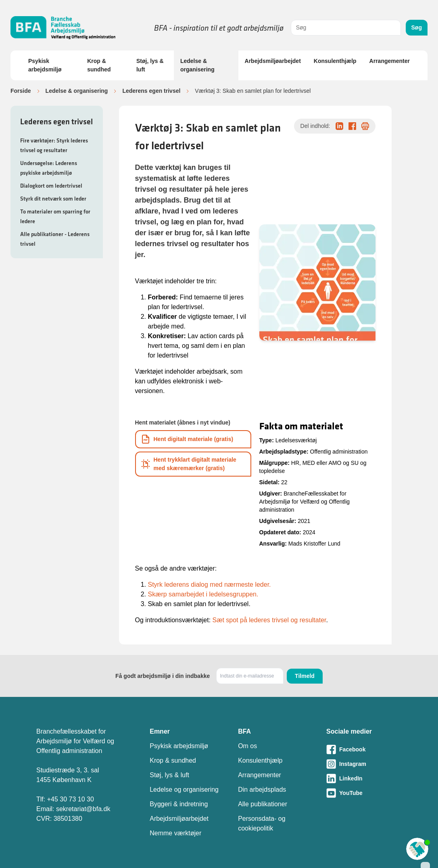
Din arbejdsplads (262, 790)
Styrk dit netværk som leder (53, 199)
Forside (21, 91)
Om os (247, 746)
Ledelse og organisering (184, 790)
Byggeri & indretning (179, 804)
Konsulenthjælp (335, 61)
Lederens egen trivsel (151, 91)
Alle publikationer (263, 804)
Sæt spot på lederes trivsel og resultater (269, 620)
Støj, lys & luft (150, 65)
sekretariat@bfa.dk (83, 809)
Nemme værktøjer (175, 833)
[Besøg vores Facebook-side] (364, 749)
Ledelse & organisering (197, 65)
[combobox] (346, 28)
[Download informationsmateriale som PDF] (193, 439)
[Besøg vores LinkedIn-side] (364, 778)
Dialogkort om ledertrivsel (51, 186)
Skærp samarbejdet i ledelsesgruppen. (203, 594)
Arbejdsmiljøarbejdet (273, 61)
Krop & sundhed (99, 65)
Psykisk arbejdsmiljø (45, 65)
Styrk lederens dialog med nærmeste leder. (210, 585)
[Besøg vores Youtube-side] (364, 793)
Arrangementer (390, 61)
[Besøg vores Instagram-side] (364, 764)
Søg (417, 27)
